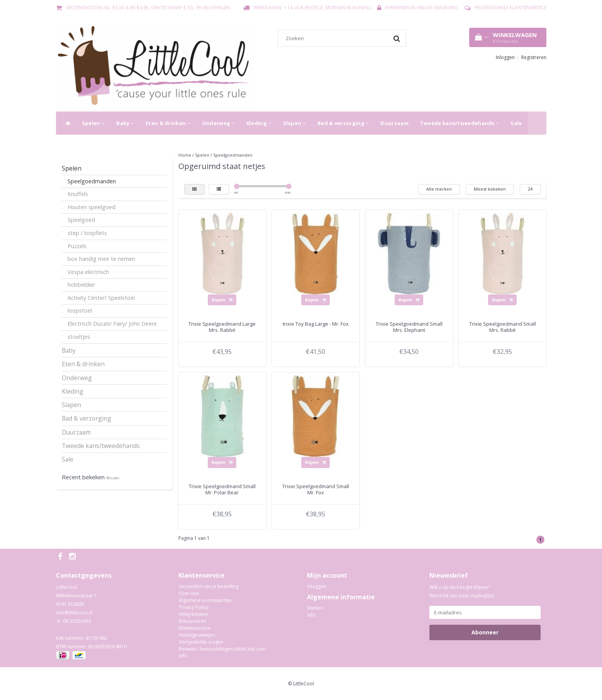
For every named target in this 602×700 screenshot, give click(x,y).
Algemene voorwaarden (205, 600)
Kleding (259, 123)
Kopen (222, 300)
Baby (125, 123)
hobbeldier (81, 285)
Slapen (294, 123)
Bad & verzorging (343, 123)
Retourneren (192, 621)
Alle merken (439, 189)
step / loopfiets (87, 233)
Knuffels (78, 194)
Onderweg (218, 123)
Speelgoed (81, 220)
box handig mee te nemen (101, 259)
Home (185, 155)
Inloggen (505, 57)
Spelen (93, 123)
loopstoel (80, 310)
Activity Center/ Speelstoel (101, 298)
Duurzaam (394, 123)
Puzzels (77, 246)
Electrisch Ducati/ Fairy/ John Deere (112, 324)
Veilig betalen (193, 614)
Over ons (189, 593)
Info (183, 656)
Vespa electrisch (88, 272)
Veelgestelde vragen (201, 642)
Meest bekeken (490, 189)
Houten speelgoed (92, 207)
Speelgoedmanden (92, 181)
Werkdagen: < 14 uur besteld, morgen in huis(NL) (312, 8)
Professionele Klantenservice (510, 8)
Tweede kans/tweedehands (460, 123)
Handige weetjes (197, 635)
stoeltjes (79, 337)
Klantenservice (195, 628)
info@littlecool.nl (74, 613)
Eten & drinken (168, 123)
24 (530, 189)
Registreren (534, 57)
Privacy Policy (193, 607)
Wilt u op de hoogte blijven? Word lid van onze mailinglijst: (462, 591)
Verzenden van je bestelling (209, 586)
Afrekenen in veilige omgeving (421, 8)
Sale (516, 123)
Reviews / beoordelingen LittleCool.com (222, 649)
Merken (315, 608)
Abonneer (485, 632)
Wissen (113, 478)
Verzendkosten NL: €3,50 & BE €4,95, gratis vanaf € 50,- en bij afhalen (148, 8)
